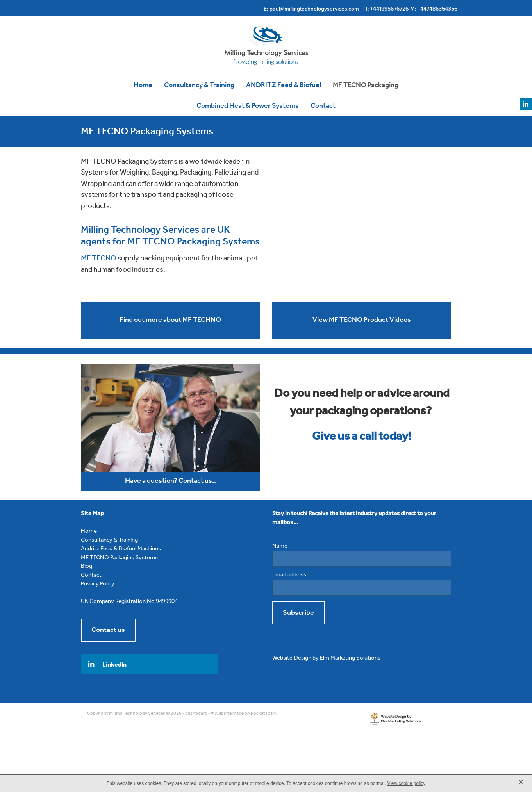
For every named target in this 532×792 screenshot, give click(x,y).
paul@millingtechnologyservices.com (314, 9)
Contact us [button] (108, 630)
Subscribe (298, 613)
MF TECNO (99, 259)
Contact (91, 575)
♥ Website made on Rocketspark (244, 713)
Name (280, 546)
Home (89, 531)
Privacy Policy (98, 584)
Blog (87, 566)
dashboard (196, 713)
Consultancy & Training (109, 540)
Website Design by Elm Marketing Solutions (326, 658)
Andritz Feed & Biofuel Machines (121, 549)
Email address (289, 575)
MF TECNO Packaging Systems (119, 558)
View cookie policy (406, 783)
